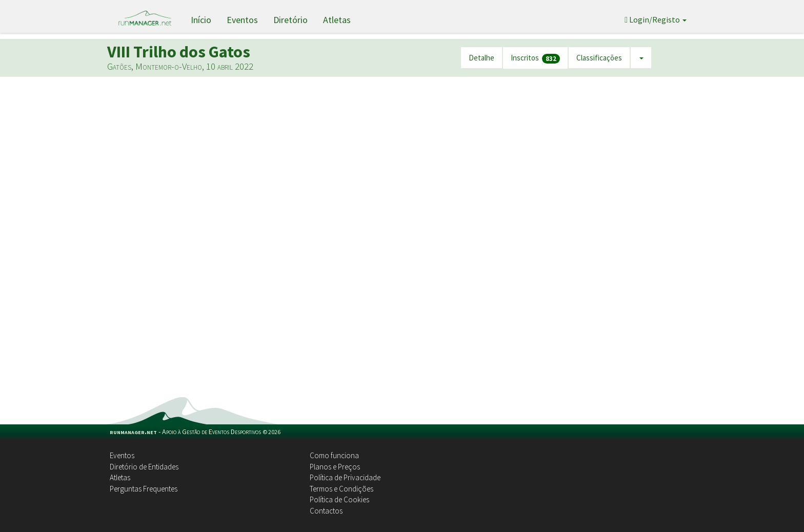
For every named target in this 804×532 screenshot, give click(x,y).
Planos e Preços (335, 467)
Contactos (326, 511)
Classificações (599, 58)
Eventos (242, 20)
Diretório (290, 20)
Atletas (337, 20)
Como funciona (334, 455)
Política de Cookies (339, 499)
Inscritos (535, 58)
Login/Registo (656, 19)
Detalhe (481, 58)
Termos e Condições (341, 489)
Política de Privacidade (345, 477)
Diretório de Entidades (144, 467)
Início (201, 20)
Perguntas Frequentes (144, 489)
